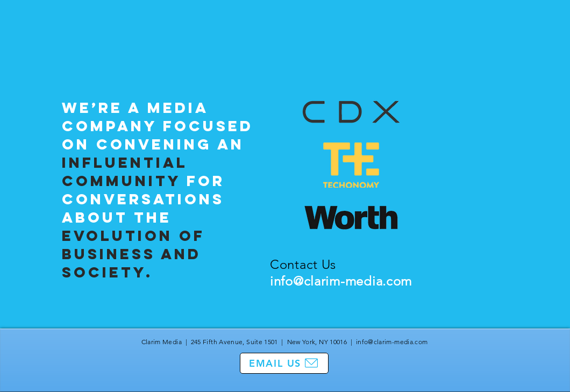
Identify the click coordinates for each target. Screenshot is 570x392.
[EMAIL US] (284, 363)
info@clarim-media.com (341, 281)
